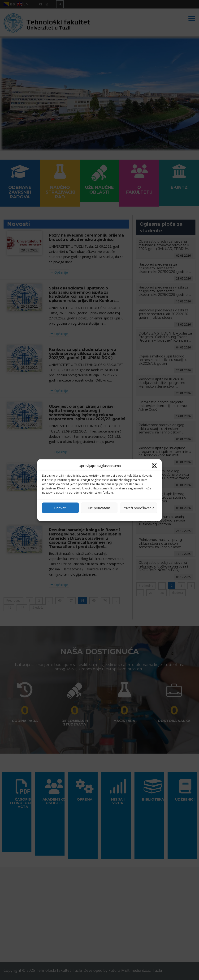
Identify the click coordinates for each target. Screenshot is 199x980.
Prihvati (60, 508)
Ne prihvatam (99, 508)
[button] (155, 465)
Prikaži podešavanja (138, 508)
